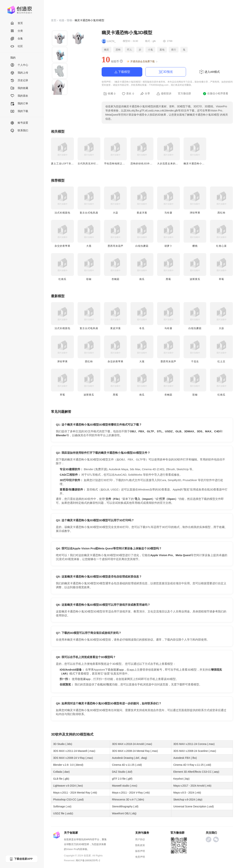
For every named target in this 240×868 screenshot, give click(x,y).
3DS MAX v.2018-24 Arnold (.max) (132, 744)
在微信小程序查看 (216, 94)
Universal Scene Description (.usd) (193, 806)
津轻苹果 (195, 213)
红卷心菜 (221, 246)
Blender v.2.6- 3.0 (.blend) (68, 765)
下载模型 (122, 72)
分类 (17, 31)
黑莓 (168, 279)
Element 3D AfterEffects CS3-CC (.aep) (196, 772)
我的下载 (19, 111)
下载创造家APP (21, 859)
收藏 (109, 94)
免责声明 (140, 857)
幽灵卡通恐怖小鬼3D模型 (198, 164)
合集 (17, 39)
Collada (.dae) (61, 772)
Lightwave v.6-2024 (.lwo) (68, 786)
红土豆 (221, 361)
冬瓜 (142, 328)
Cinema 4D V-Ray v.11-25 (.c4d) (192, 765)
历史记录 (19, 81)
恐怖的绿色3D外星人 (143, 164)
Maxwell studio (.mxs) (125, 786)
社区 (17, 46)
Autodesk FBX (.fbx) (185, 758)
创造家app (117, 670)
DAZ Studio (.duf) (122, 772)
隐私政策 (140, 845)
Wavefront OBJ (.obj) (124, 813)
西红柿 (221, 213)
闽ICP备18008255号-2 (88, 860)
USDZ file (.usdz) (63, 813)
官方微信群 (184, 93)
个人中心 (19, 65)
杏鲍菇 (115, 279)
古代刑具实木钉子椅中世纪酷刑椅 (97, 164)
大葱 (89, 246)
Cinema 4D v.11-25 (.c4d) (127, 765)
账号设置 (19, 123)
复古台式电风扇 (89, 213)
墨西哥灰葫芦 (115, 246)
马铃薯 (168, 213)
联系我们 (19, 131)
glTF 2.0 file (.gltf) (122, 779)
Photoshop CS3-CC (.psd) (68, 800)
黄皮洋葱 (142, 213)
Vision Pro (72, 849)
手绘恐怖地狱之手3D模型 (119, 164)
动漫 (61, 20)
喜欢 (128, 94)
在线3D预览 (105, 684)
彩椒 (89, 279)
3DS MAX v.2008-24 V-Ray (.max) (73, 758)
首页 (17, 23)
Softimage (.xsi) (62, 806)
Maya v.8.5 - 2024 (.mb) (187, 793)
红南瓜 (62, 279)
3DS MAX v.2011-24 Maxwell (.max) (74, 751)
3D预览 (166, 72)
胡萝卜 (168, 246)
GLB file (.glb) (61, 779)
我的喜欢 (19, 96)
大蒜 (115, 213)
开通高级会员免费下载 (142, 62)
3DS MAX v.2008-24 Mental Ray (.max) (135, 751)
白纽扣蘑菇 (142, 246)
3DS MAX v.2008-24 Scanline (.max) (195, 751)
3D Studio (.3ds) (63, 744)
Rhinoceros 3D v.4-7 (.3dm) (128, 800)
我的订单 (19, 104)
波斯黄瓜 (195, 279)
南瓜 (142, 279)
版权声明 (140, 851)
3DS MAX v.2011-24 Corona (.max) (194, 744)
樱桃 (195, 246)
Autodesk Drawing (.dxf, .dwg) (129, 758)
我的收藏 (19, 88)
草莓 (221, 279)
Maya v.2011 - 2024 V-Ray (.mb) (131, 793)
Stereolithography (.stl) (125, 806)
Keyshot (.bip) (181, 779)
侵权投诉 (164, 94)
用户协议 (140, 839)
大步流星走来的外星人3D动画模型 (177, 164)
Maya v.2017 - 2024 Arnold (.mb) (192, 786)
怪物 (69, 20)
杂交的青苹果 (62, 246)
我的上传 (19, 73)
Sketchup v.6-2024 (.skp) (188, 800)
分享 (145, 94)
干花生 (195, 361)
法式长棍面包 (62, 213)
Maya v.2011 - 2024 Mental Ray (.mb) (75, 793)
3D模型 (81, 734)
